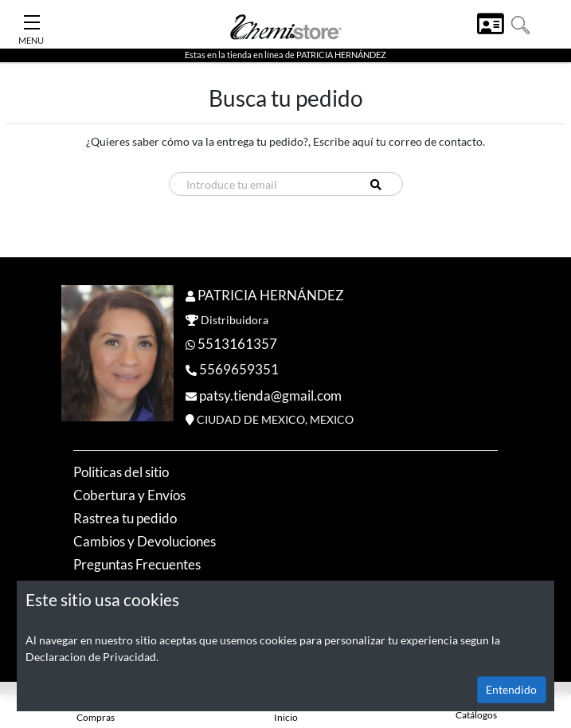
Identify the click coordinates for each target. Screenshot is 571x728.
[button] (520, 23)
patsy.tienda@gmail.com (270, 395)
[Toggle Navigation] (32, 18)
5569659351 (239, 369)
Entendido (511, 689)
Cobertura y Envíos (129, 495)
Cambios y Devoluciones (145, 541)
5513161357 (237, 344)
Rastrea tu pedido (125, 518)
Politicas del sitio (121, 472)
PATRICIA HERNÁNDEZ (271, 295)
